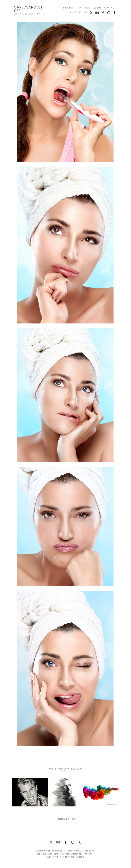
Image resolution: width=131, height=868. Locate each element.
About (97, 8)
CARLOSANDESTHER (28, 9)
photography (27, 15)
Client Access (79, 13)
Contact (110, 8)
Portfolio (84, 8)
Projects (69, 8)
